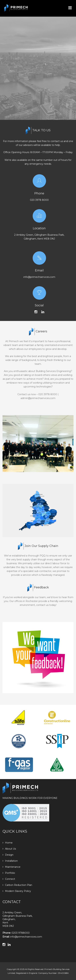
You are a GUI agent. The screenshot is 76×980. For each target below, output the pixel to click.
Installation (10, 861)
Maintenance (11, 867)
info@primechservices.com (39, 277)
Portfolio (9, 873)
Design (8, 855)
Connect (9, 879)
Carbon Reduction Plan (17, 885)
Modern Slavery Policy (17, 891)
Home (8, 843)
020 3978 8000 (39, 200)
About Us (9, 849)
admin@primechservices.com (38, 398)
